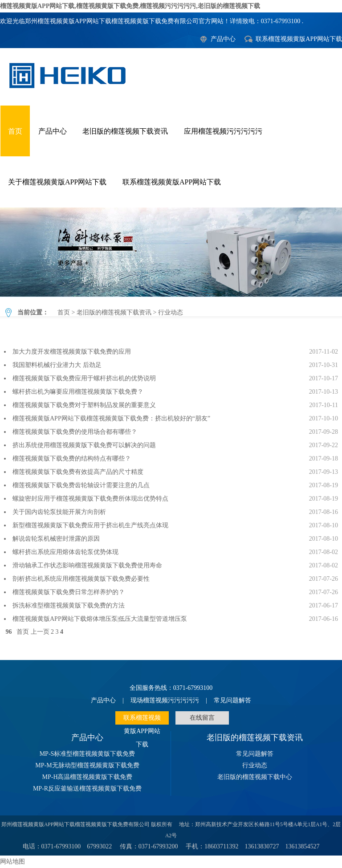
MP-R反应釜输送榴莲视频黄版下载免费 (87, 789)
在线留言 (202, 718)
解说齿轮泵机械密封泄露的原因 (56, 539)
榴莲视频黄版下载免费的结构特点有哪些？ (72, 458)
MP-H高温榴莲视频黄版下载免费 (87, 777)
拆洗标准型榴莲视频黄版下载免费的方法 (69, 605)
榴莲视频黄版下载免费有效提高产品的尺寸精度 (78, 472)
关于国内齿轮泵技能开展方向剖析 (59, 512)
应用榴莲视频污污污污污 (223, 131)
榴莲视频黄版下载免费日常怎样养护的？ (69, 592)
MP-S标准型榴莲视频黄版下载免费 (88, 754)
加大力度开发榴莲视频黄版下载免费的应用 (72, 352)
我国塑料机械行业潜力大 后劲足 (57, 365)
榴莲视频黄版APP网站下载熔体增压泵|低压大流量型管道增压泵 (100, 619)
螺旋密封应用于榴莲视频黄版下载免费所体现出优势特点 (90, 499)
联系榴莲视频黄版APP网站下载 (299, 39)
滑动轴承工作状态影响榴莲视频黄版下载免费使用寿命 (87, 565)
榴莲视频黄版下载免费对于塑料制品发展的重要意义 (84, 405)
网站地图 (12, 862)
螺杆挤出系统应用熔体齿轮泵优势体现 (65, 552)
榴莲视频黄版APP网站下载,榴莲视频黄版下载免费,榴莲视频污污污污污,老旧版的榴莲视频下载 (130, 6)
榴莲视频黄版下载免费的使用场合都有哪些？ (75, 432)
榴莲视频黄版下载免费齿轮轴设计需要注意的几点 (81, 485)
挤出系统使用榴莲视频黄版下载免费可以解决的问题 (84, 445)
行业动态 (171, 252)
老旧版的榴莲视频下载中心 (255, 777)
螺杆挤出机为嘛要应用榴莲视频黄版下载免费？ (78, 392)
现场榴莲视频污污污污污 (165, 700)
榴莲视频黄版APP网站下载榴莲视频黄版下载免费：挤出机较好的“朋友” (111, 418)
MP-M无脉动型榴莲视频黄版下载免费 (87, 765)
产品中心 (223, 39)
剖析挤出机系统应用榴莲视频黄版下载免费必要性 (81, 579)
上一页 (40, 632)
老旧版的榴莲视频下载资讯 (125, 131)
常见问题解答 (232, 700)
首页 (15, 131)
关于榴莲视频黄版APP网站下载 (57, 182)
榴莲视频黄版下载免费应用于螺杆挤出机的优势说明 (84, 378)
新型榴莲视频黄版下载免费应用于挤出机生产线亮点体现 (90, 525)
